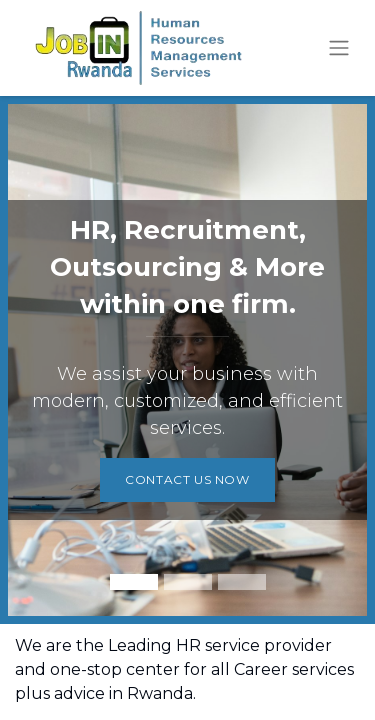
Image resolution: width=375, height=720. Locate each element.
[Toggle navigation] (339, 48)
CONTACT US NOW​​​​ (187, 479)
